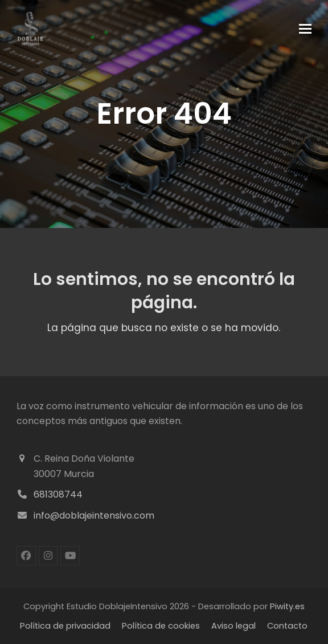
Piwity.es (287, 606)
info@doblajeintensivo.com (94, 515)
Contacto (287, 626)
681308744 (58, 494)
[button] (305, 29)
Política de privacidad (65, 626)
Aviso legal (233, 626)
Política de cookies (161, 626)
